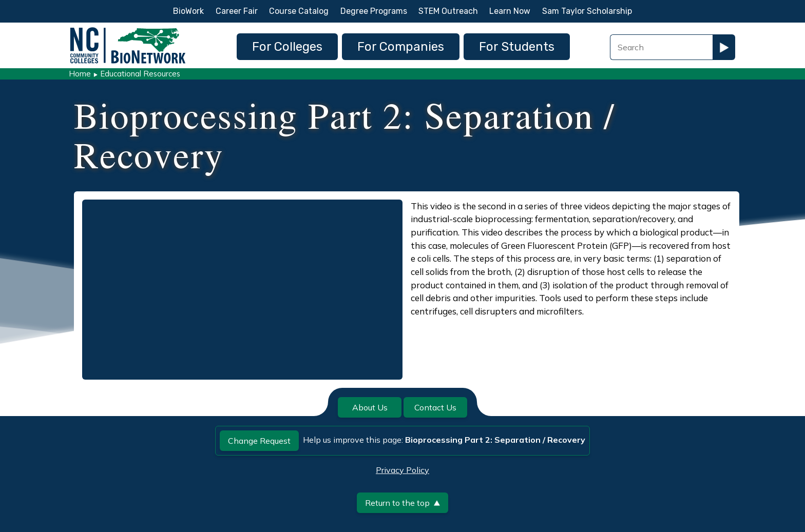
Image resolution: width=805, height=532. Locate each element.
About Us (370, 407)
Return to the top (402, 503)
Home (80, 74)
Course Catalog (299, 11)
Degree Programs (374, 11)
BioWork (188, 11)
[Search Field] (661, 47)
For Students (517, 47)
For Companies (401, 47)
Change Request (259, 441)
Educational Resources (140, 74)
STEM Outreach (448, 11)
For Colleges (287, 47)
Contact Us (435, 407)
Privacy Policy (402, 470)
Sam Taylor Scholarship (587, 11)
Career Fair (237, 11)
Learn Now (510, 11)
